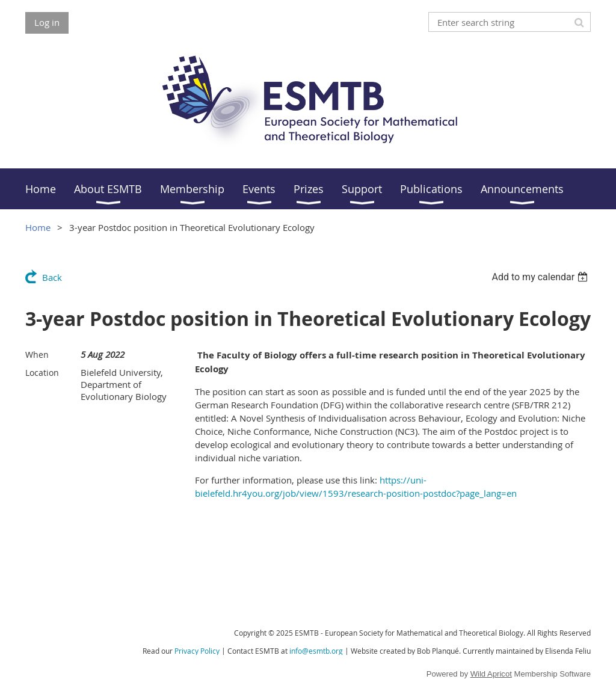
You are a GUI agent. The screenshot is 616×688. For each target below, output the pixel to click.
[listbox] (541, 277)
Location (42, 373)
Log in (47, 22)
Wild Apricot (491, 674)
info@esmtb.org (316, 651)
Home (38, 227)
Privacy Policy (197, 651)
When (37, 355)
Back (52, 277)
